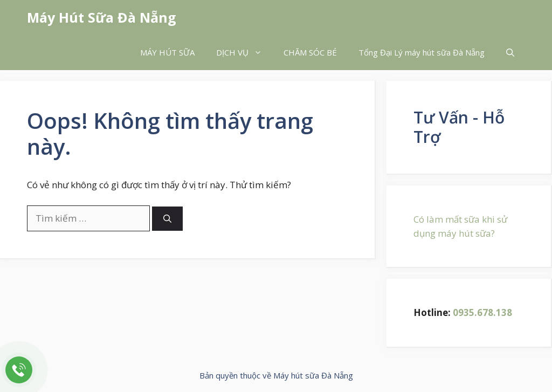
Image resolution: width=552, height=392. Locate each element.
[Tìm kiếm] (167, 219)
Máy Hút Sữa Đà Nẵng (102, 17)
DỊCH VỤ (244, 53)
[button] (510, 53)
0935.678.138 (482, 312)
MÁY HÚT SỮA (167, 52)
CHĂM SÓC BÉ (310, 52)
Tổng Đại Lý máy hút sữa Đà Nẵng (422, 52)
